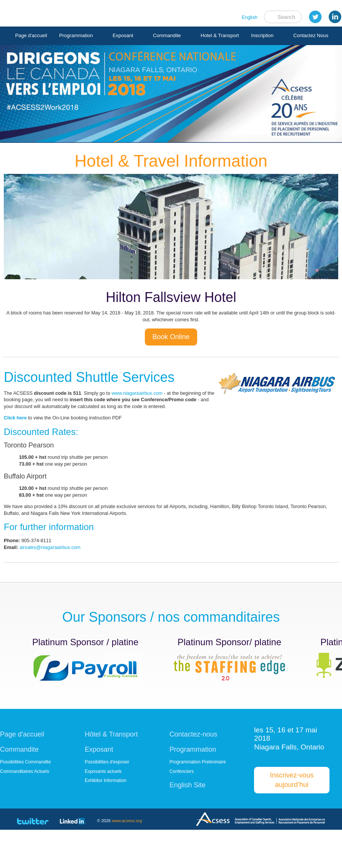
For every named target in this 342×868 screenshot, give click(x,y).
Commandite (178, 36)
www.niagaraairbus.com (151, 402)
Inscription (170, 56)
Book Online (171, 343)
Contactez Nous (218, 56)
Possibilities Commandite (25, 798)
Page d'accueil (42, 36)
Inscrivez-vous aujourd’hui (292, 815)
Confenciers (182, 809)
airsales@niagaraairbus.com (55, 579)
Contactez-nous (193, 768)
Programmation (87, 36)
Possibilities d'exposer (107, 798)
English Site (187, 823)
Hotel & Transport (127, 56)
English (249, 19)
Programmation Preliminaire (198, 798)
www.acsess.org (127, 859)
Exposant (134, 36)
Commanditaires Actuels (24, 809)
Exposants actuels (103, 809)
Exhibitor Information (105, 819)
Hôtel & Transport (111, 768)
